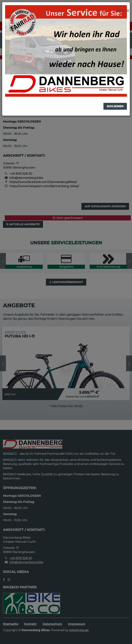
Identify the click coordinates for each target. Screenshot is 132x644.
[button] (122, 11)
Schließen (115, 106)
